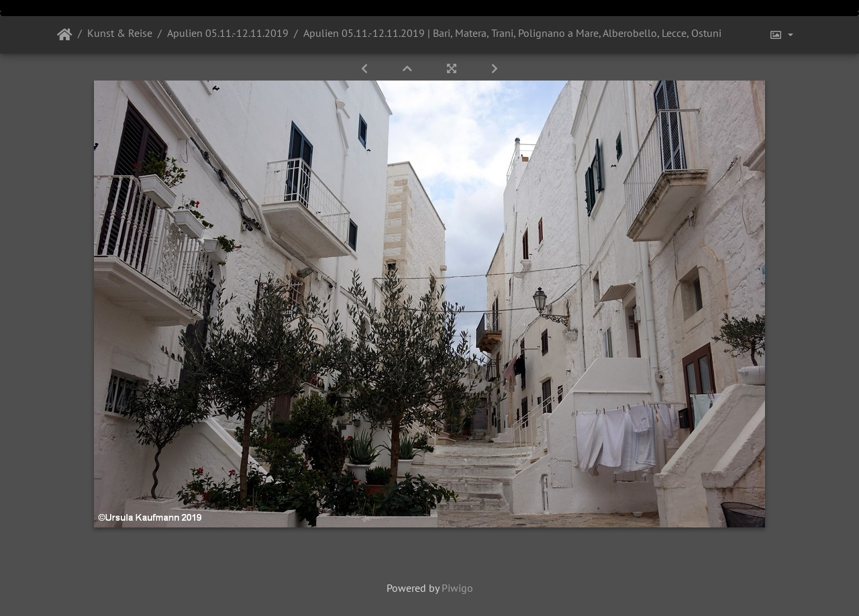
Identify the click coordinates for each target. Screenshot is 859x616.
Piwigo (457, 588)
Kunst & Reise (120, 33)
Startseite (65, 35)
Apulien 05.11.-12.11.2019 (228, 33)
